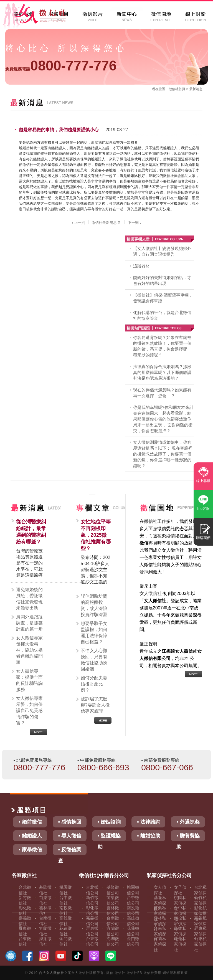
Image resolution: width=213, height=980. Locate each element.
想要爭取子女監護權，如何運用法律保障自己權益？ (94, 633)
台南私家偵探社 (160, 934)
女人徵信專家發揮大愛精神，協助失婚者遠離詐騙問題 (29, 650)
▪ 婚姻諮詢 (109, 822)
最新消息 (196, 89)
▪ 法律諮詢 (149, 822)
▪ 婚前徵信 (30, 822)
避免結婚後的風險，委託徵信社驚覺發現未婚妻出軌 (29, 599)
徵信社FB (134, 973)
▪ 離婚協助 (149, 836)
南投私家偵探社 (180, 924)
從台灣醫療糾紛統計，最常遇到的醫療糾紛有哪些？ (31, 532)
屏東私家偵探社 (200, 934)
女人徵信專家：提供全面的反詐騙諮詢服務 (29, 680)
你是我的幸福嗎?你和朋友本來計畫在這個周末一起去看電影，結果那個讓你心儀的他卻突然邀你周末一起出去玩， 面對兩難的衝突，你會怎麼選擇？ (163, 419)
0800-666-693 (103, 767)
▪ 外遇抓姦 (188, 822)
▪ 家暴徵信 (30, 850)
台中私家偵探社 (180, 913)
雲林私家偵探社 (160, 924)
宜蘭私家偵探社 (160, 944)
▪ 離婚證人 (30, 836)
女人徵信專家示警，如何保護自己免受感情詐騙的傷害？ (29, 711)
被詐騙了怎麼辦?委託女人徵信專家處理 (95, 705)
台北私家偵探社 (200, 893)
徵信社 (174, 89)
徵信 (110, 973)
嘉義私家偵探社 (200, 924)
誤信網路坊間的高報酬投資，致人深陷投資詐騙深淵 (94, 605)
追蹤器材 (141, 266)
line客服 (203, 509)
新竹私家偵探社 (200, 903)
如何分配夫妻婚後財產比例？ (94, 684)
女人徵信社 (55, 973)
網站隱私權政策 (175, 973)
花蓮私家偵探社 (180, 944)
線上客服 (203, 481)
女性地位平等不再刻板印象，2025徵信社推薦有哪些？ (96, 535)
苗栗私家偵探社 (160, 913)
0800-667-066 (167, 767)
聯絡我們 (203, 538)
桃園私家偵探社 (180, 903)
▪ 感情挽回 (70, 822)
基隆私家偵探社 (160, 903)
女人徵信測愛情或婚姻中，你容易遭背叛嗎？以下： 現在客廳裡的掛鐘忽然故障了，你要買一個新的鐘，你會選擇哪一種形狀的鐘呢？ (163, 454)
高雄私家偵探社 (180, 934)
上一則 (78, 223)
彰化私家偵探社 (200, 913)
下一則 (135, 223)
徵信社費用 (152, 973)
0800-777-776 (61, 66)
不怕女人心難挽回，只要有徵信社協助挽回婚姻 (94, 660)
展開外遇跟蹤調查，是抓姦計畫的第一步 (29, 623)
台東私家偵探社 (200, 944)
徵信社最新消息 (106, 223)
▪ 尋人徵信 (70, 836)
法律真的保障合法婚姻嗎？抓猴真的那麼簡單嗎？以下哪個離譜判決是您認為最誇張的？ (162, 372)
